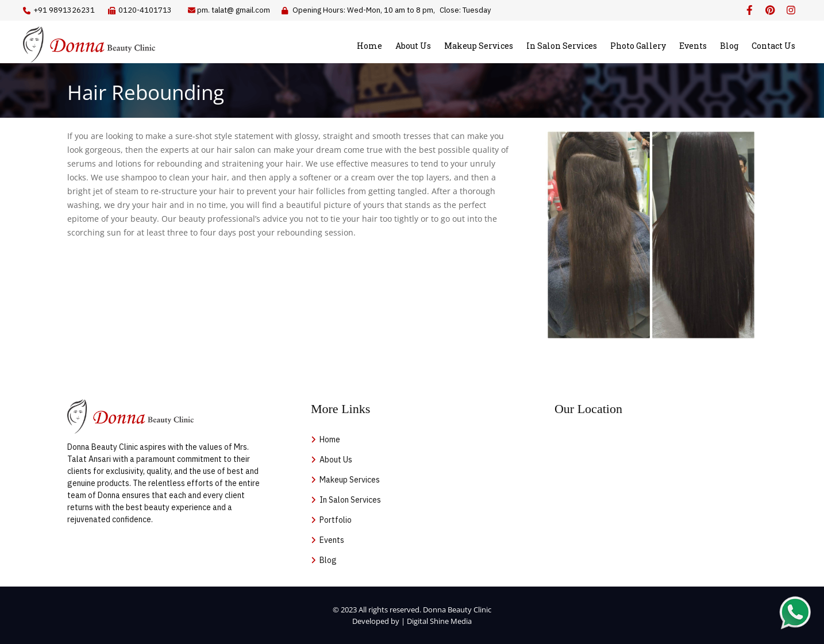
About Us (413, 46)
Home (369, 46)
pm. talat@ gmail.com (234, 10)
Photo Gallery (638, 46)
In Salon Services (562, 46)
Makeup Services (479, 46)
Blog (729, 46)
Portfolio (336, 520)
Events (693, 46)
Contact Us (773, 46)
